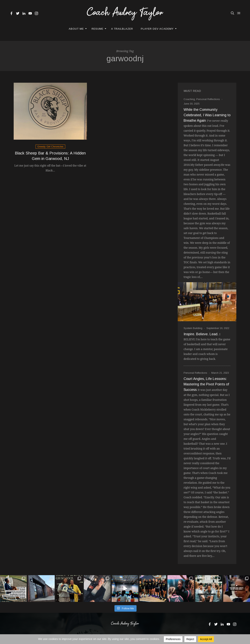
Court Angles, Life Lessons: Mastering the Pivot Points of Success (206, 384)
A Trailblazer (122, 29)
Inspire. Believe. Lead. (201, 334)
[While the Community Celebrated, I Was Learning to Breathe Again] (207, 302)
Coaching (189, 99)
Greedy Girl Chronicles (50, 147)
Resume (97, 29)
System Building (193, 328)
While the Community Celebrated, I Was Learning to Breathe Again (207, 115)
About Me (76, 29)
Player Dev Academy (157, 29)
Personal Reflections (208, 99)
